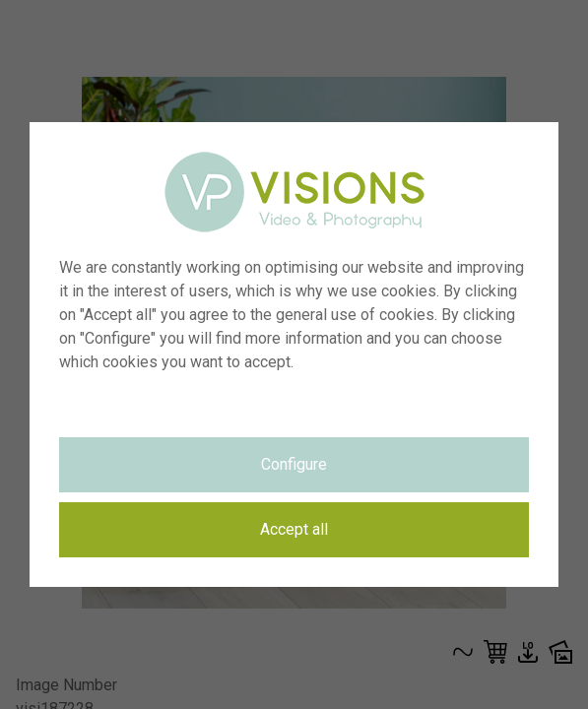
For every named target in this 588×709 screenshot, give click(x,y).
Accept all (294, 529)
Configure (294, 464)
